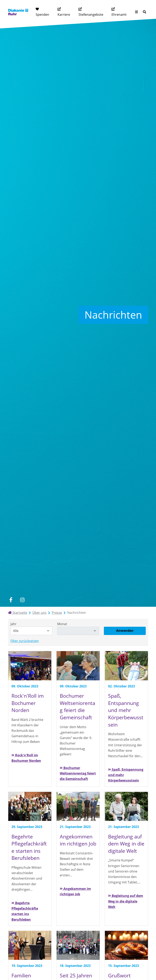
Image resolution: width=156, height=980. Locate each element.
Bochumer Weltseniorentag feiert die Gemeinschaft (78, 773)
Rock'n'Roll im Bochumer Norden (26, 758)
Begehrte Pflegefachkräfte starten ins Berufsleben (25, 911)
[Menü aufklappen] (136, 12)
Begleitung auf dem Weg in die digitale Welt (126, 901)
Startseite (18, 613)
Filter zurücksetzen (25, 641)
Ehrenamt (119, 15)
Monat (62, 624)
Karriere (64, 15)
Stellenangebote (91, 15)
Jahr (13, 624)
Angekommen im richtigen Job (75, 891)
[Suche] (145, 12)
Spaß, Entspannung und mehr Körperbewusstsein (126, 775)
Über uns (39, 613)
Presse (57, 613)
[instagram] (22, 600)
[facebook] (11, 600)
